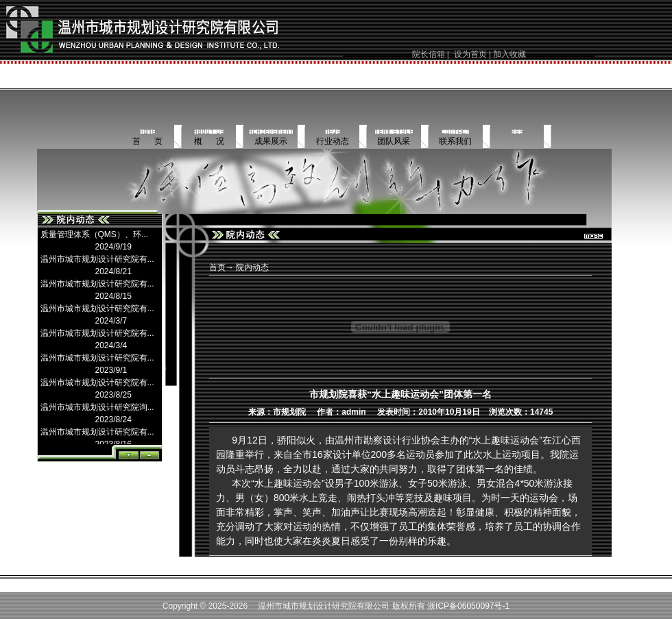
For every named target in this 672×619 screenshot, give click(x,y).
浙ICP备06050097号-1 (468, 606)
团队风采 (394, 141)
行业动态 (333, 141)
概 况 (209, 141)
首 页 (147, 141)
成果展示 (271, 141)
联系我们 (455, 141)
